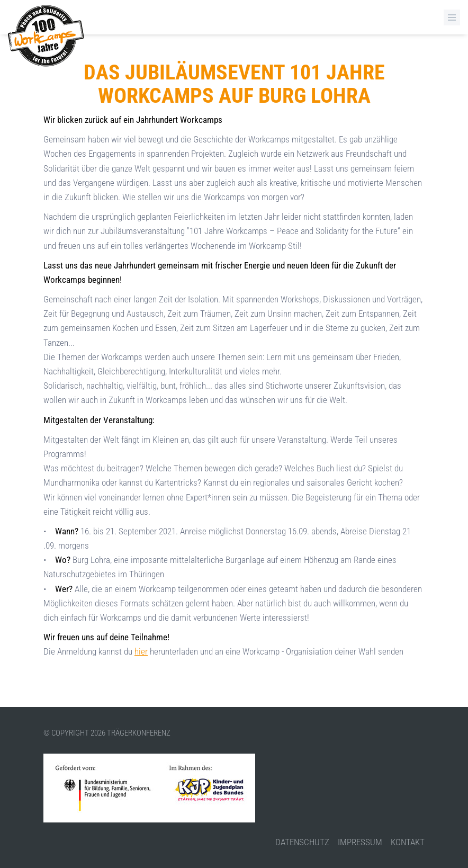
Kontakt (408, 842)
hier (141, 651)
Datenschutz (302, 842)
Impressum (360, 842)
